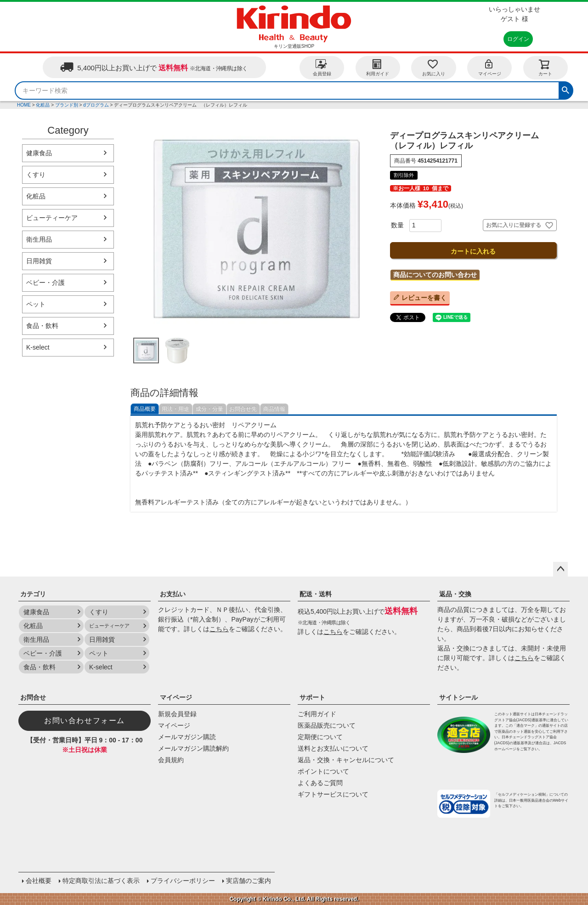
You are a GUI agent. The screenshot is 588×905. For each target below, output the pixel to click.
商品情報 (274, 409)
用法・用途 (175, 409)
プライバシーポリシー (183, 881)
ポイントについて (323, 771)
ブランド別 (67, 105)
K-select (38, 347)
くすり (36, 175)
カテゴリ (33, 594)
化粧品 (43, 105)
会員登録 (322, 67)
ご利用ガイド (317, 714)
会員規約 (171, 760)
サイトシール (458, 697)
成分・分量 (209, 409)
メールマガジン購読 (187, 737)
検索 (565, 89)
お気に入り (434, 67)
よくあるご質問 (320, 783)
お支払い (173, 594)
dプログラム (96, 105)
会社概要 (39, 881)
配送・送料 (316, 594)
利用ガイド (378, 67)
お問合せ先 (243, 409)
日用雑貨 (39, 261)
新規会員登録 (177, 714)
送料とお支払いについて (333, 748)
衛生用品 (39, 239)
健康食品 (39, 153)
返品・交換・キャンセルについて (346, 760)
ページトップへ (560, 569)
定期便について (320, 737)
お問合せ (33, 697)
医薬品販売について (327, 725)
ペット (36, 304)
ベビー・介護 (45, 283)
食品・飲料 (42, 326)
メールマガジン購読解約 (193, 748)
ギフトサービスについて (333, 794)
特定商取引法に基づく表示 (101, 881)
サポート (312, 697)
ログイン (518, 39)
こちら (219, 629)
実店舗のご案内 (249, 881)
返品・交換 (455, 594)
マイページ (490, 67)
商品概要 (145, 409)
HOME (24, 105)
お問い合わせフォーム (85, 721)
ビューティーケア (52, 218)
